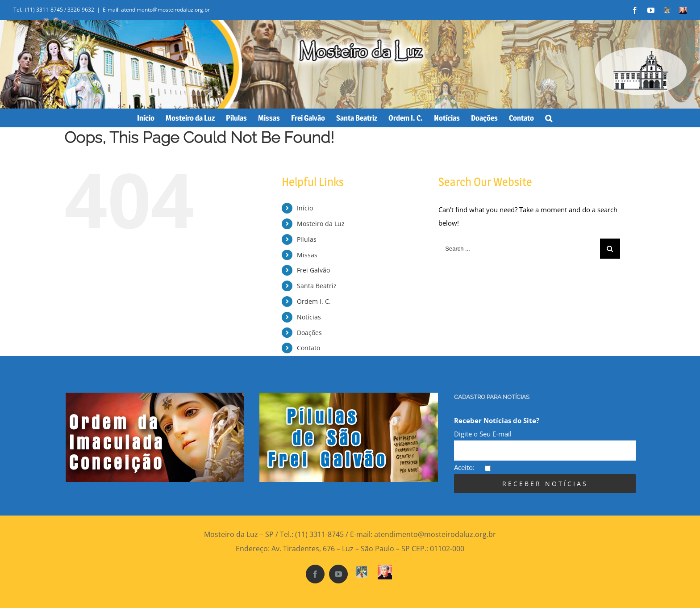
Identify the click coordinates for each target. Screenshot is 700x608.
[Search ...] (519, 249)
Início (305, 208)
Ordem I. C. (314, 301)
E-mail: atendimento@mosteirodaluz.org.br (156, 10)
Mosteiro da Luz (321, 224)
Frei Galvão (313, 270)
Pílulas (307, 239)
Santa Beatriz (317, 286)
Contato (308, 348)
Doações (309, 333)
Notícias (309, 317)
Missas (307, 255)
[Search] (549, 118)
